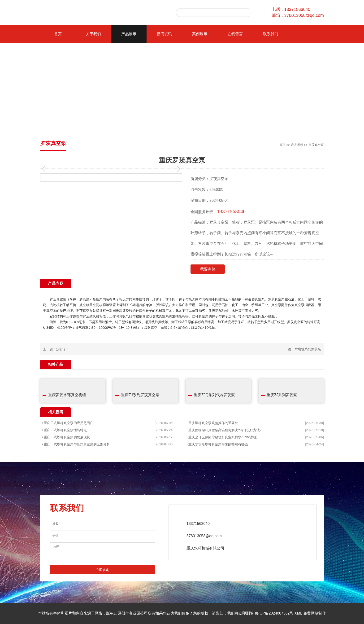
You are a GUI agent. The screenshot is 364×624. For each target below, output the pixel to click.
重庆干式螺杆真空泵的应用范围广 (69, 423)
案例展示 (200, 34)
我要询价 (208, 269)
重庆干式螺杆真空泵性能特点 (65, 430)
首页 (58, 34)
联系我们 (271, 34)
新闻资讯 (164, 34)
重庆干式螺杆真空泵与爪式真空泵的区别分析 (77, 444)
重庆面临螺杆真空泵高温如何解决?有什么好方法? (225, 430)
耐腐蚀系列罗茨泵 (308, 349)
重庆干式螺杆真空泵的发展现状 (67, 437)
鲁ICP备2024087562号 (274, 613)
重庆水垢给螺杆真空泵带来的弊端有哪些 (218, 444)
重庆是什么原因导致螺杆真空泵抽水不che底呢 (223, 437)
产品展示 (129, 34)
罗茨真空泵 (316, 145)
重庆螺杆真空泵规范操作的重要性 (213, 423)
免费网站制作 (315, 613)
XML (298, 613)
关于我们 (93, 34)
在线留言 (235, 34)
